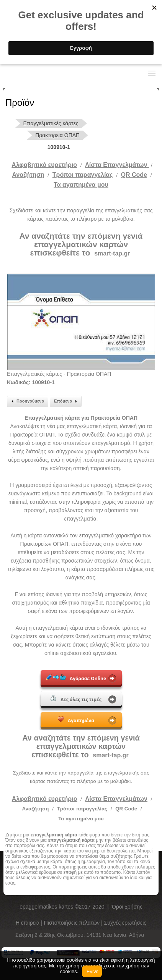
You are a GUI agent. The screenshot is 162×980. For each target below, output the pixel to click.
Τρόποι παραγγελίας (82, 809)
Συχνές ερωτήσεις (125, 923)
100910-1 (59, 147)
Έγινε (92, 971)
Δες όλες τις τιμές (76, 699)
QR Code (134, 175)
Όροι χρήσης (127, 907)
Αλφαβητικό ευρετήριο (44, 165)
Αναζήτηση (28, 175)
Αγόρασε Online (76, 678)
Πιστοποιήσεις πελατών (73, 923)
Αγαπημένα (76, 720)
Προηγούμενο (27, 401)
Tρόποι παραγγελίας (83, 175)
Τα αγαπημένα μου (81, 185)
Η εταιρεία (28, 923)
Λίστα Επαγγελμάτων (117, 165)
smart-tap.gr (112, 253)
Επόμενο (67, 401)
